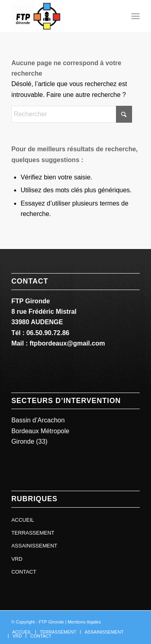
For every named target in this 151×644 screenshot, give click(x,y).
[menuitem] (135, 16)
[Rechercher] (72, 114)
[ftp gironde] (63, 16)
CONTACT (24, 572)
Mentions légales (84, 622)
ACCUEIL (23, 520)
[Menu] (135, 16)
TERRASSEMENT (33, 533)
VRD (17, 559)
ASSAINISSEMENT (34, 546)
